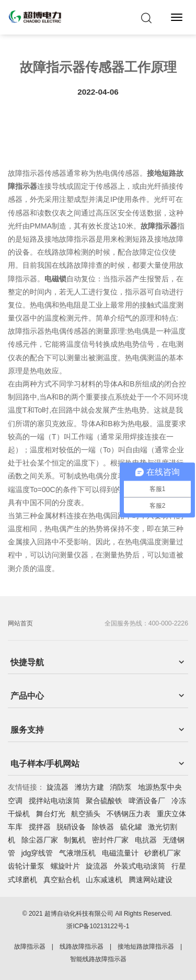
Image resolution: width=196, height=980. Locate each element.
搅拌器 (40, 827)
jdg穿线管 (37, 853)
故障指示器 (30, 947)
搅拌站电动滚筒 (54, 801)
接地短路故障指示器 (146, 947)
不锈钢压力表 (129, 814)
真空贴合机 (62, 880)
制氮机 (75, 840)
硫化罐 (131, 827)
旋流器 (57, 787)
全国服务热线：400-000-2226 (146, 623)
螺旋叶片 (65, 866)
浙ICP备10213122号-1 (98, 926)
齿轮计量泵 (26, 866)
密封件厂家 (110, 840)
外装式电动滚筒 (140, 866)
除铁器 (103, 827)
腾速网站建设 (151, 880)
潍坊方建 (89, 787)
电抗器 (146, 840)
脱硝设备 (71, 827)
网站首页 (20, 623)
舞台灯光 (51, 814)
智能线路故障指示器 (98, 959)
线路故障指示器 (82, 947)
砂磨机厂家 (163, 853)
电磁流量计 (120, 853)
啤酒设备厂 (147, 801)
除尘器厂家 (40, 840)
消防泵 (121, 787)
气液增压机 (77, 853)
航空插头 (86, 814)
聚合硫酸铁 (104, 801)
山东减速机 (104, 880)
